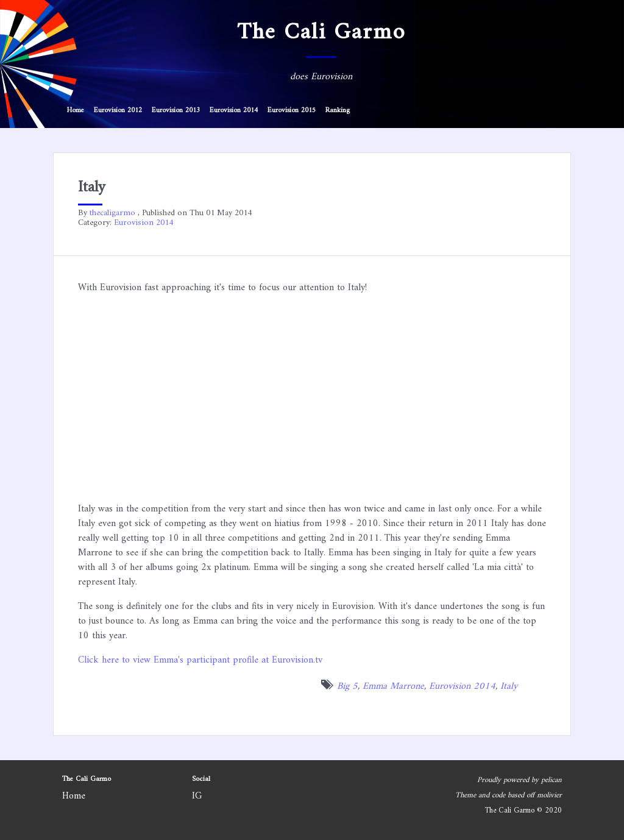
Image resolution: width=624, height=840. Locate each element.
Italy (509, 686)
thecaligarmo (112, 213)
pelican (551, 780)
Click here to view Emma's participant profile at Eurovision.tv (200, 660)
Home (76, 111)
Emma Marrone (393, 686)
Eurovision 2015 (292, 111)
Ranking (338, 111)
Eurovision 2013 (176, 111)
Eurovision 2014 (234, 111)
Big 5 (347, 686)
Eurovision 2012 (118, 111)
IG (197, 796)
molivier (549, 796)
